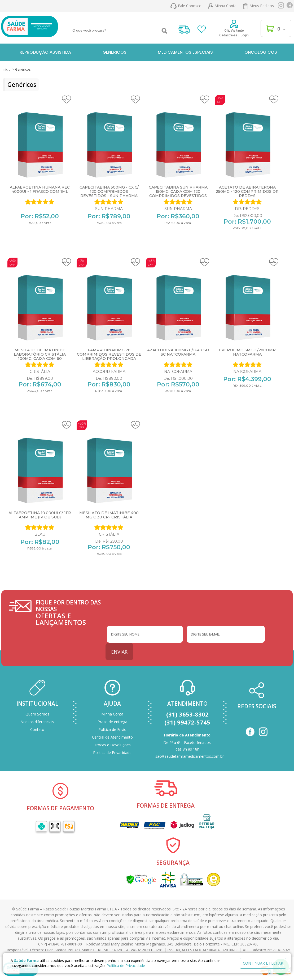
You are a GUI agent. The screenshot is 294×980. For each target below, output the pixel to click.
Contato (37, 729)
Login (245, 35)
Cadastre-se (228, 35)
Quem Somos (37, 714)
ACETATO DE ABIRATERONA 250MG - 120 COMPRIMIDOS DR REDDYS (247, 191)
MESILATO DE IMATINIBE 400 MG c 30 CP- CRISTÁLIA (109, 515)
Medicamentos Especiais (185, 52)
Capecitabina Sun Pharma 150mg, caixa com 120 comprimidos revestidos (178, 191)
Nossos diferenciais (37, 722)
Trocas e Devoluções (112, 745)
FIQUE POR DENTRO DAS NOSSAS (72, 612)
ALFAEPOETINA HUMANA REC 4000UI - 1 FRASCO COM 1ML (40, 189)
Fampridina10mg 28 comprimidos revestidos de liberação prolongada (109, 354)
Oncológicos (261, 52)
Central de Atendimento (112, 737)
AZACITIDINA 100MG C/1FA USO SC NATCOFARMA (178, 352)
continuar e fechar (263, 963)
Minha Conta (112, 714)
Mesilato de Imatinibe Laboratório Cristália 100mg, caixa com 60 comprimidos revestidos (40, 356)
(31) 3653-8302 (187, 714)
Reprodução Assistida (45, 52)
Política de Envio (112, 729)
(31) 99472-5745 (187, 722)
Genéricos (115, 52)
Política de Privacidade (112, 753)
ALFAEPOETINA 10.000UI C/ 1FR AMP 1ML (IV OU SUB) (40, 515)
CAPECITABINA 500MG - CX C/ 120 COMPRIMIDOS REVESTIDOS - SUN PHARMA (109, 191)
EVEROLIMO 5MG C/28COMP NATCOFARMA (247, 352)
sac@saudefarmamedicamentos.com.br (190, 756)
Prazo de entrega (112, 722)
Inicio (7, 69)
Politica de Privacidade (126, 966)
